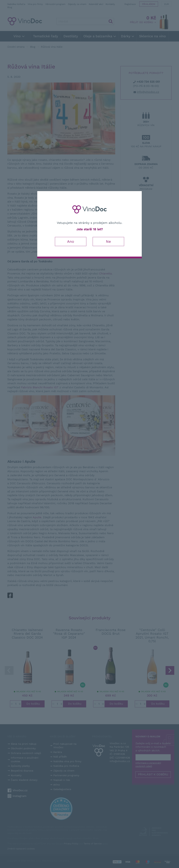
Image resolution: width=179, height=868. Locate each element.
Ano (71, 241)
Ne (108, 241)
